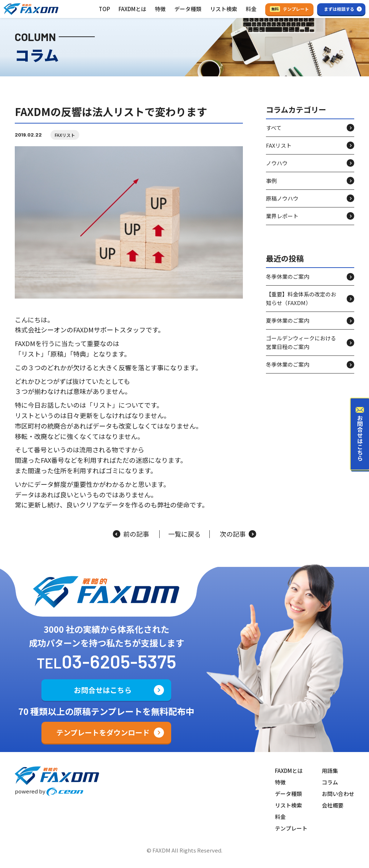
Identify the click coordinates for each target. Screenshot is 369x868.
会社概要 (333, 805)
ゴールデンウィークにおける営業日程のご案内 (301, 342)
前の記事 (131, 534)
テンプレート (289, 9)
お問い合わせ (338, 794)
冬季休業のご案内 (288, 276)
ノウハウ (277, 163)
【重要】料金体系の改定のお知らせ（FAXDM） (301, 298)
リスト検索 (224, 9)
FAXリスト (65, 135)
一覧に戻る (184, 534)
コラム (330, 782)
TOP (104, 9)
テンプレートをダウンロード (103, 732)
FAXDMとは (132, 9)
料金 (251, 9)
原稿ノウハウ (282, 198)
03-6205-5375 (119, 661)
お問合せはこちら (103, 690)
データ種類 (188, 9)
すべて (274, 128)
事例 (271, 181)
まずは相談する (339, 9)
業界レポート (282, 216)
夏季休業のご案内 (288, 320)
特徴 (160, 9)
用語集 (330, 771)
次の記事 (238, 534)
